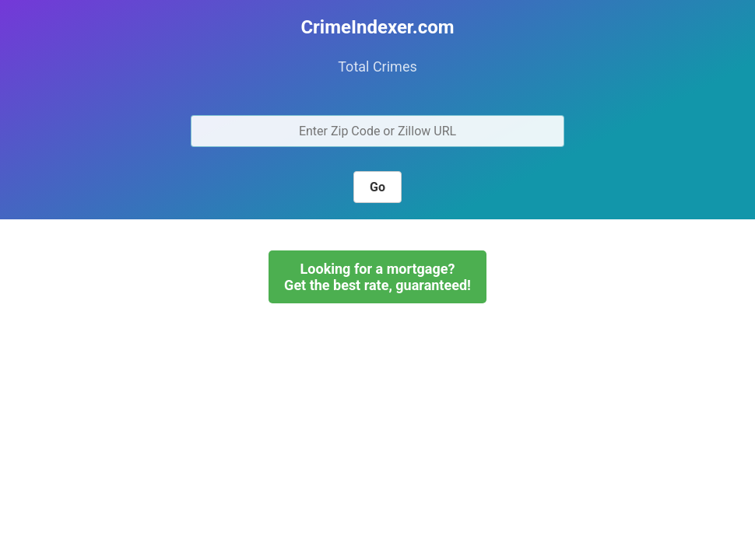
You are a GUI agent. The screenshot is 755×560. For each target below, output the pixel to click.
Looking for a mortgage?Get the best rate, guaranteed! (377, 277)
